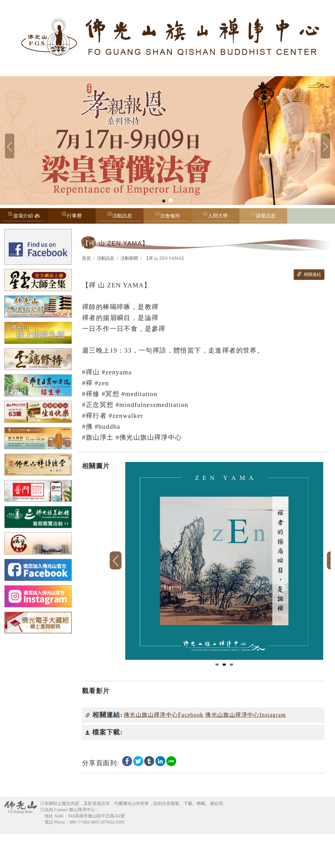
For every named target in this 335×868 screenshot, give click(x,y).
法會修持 (168, 217)
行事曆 (74, 216)
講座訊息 (263, 217)
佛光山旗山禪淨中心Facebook (164, 749)
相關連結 (309, 274)
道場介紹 (24, 217)
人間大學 (216, 217)
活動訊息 (120, 217)
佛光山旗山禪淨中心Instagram (246, 749)
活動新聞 (129, 258)
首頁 (86, 258)
